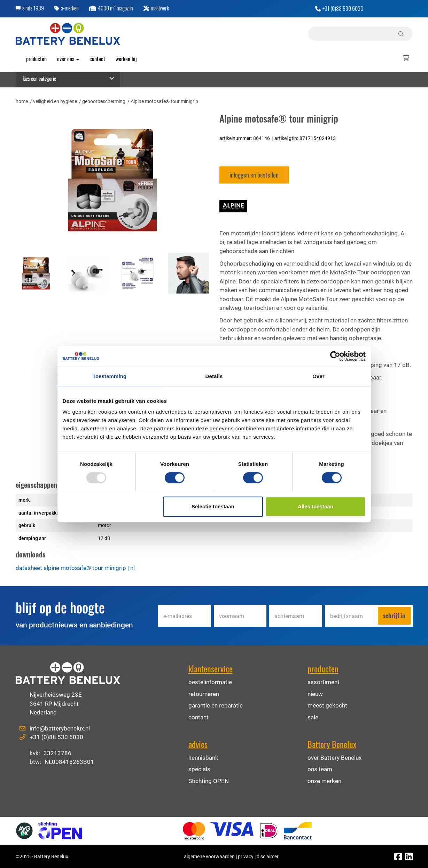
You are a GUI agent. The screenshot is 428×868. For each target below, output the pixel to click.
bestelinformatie (210, 682)
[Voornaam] (240, 616)
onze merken (324, 781)
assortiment (324, 682)
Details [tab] (214, 376)
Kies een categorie (39, 78)
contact (199, 717)
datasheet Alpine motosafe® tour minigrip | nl (75, 568)
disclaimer (268, 856)
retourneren (204, 694)
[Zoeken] (402, 34)
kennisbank (203, 757)
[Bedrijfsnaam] (351, 616)
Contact (97, 59)
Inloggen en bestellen (254, 175)
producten (36, 59)
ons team (320, 769)
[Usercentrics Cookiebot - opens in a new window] (335, 356)
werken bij (126, 59)
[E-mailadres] (185, 616)
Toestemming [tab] (110, 376)
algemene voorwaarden (209, 856)
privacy (246, 856)
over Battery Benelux (334, 757)
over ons (68, 59)
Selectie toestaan (213, 506)
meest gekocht (327, 705)
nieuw (315, 694)
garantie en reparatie (216, 705)
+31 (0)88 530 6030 (343, 9)
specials (199, 769)
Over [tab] (318, 376)
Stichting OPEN (209, 781)
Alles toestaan (316, 506)
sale (313, 717)
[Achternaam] (296, 616)
